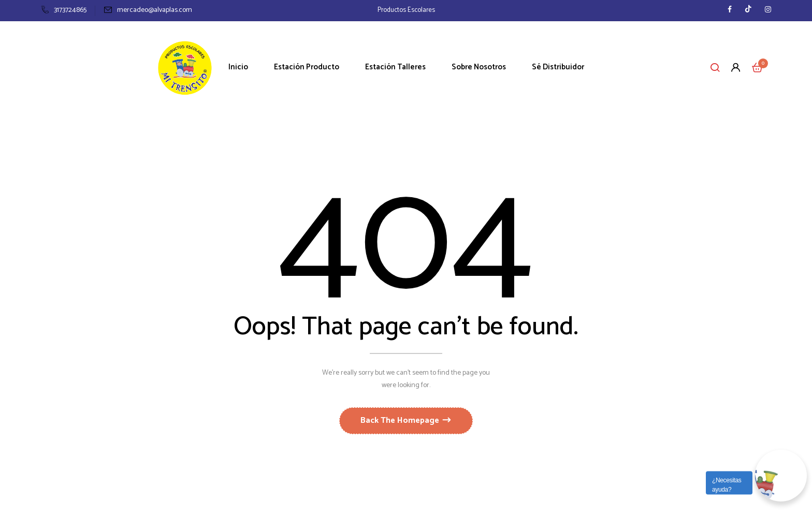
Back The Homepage (401, 420)
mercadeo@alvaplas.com (148, 10)
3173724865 (64, 10)
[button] (757, 67)
